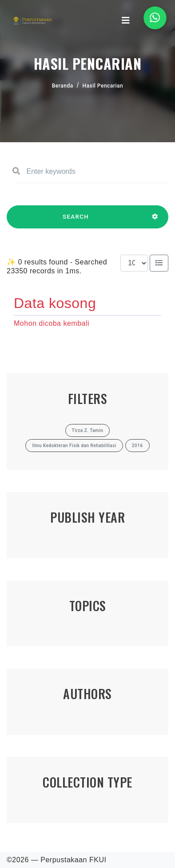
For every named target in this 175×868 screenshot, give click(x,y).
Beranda (63, 86)
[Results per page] (134, 263)
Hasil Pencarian (103, 86)
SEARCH (76, 221)
